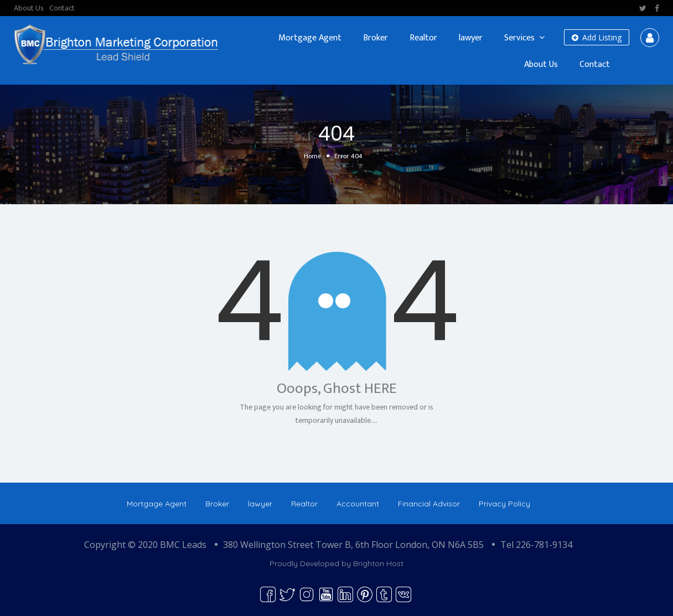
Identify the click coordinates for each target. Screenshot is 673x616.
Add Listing (597, 37)
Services (519, 38)
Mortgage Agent (310, 38)
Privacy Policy (504, 504)
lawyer (471, 38)
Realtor (423, 38)
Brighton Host (378, 563)
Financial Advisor (429, 504)
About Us (29, 8)
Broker (376, 38)
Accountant (358, 504)
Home (312, 156)
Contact (62, 8)
